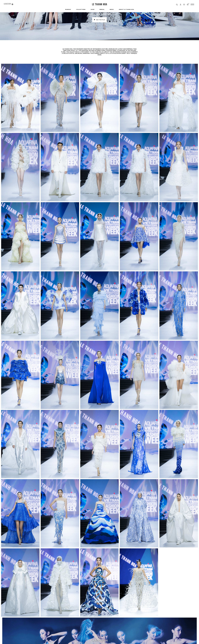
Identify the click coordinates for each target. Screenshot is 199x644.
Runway (68, 9)
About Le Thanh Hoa (126, 9)
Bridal (102, 9)
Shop (93, 9)
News (112, 9)
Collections (81, 9)
